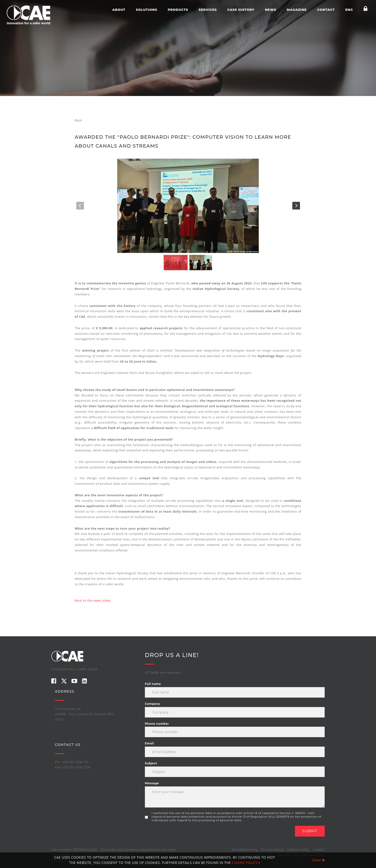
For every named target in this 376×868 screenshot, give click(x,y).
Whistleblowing (244, 850)
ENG (349, 10)
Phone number (157, 724)
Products (178, 10)
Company (152, 704)
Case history (241, 10)
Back (79, 120)
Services (208, 10)
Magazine (297, 10)
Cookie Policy (298, 850)
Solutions (147, 10)
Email (149, 743)
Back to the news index (93, 600)
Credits (319, 850)
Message (152, 783)
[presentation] (181, 835)
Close (318, 860)
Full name (153, 684)
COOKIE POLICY (246, 863)
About (119, 10)
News (271, 10)
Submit (310, 831)
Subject (151, 763)
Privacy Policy (272, 850)
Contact (326, 10)
